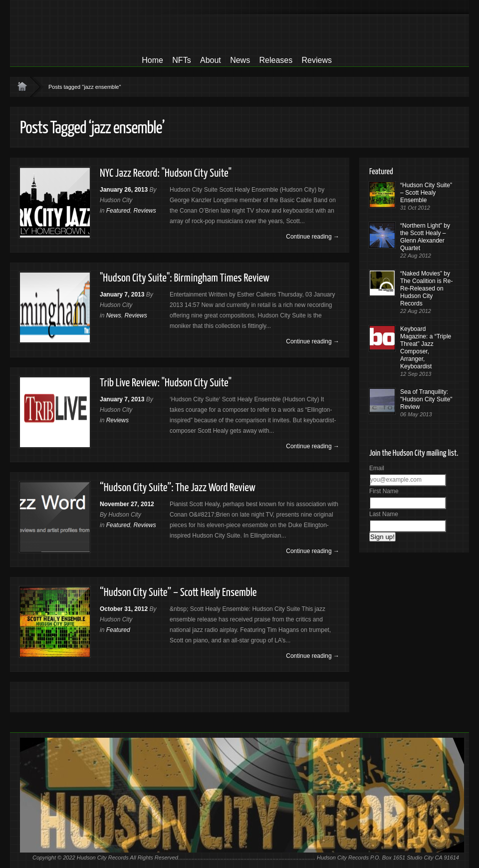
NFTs (181, 60)
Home (152, 60)
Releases (276, 60)
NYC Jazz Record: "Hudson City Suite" (166, 173)
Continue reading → (313, 237)
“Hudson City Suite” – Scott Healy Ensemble (178, 593)
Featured (118, 211)
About (211, 60)
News (240, 60)
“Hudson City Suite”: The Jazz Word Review (178, 488)
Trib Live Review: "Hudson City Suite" (166, 383)
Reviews (317, 60)
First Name (384, 491)
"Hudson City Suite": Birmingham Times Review (185, 278)
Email (377, 468)
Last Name (384, 514)
